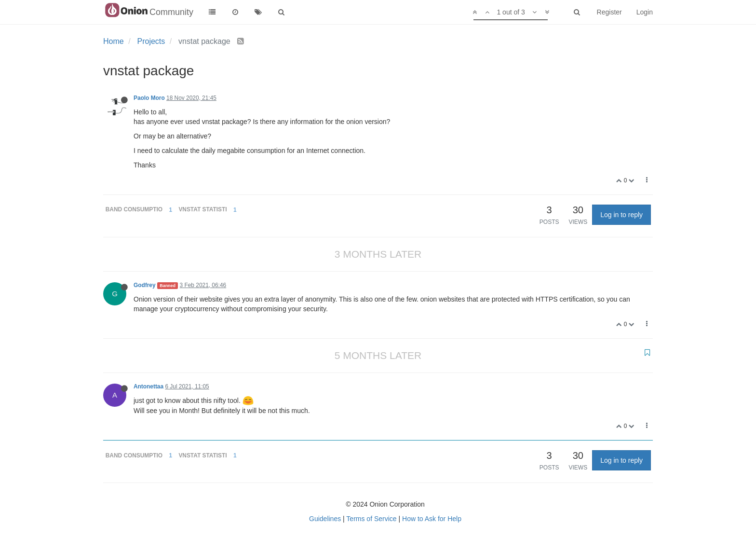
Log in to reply (621, 215)
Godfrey (145, 285)
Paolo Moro (149, 98)
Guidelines (325, 519)
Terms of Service (371, 519)
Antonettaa (148, 386)
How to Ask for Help (432, 519)
